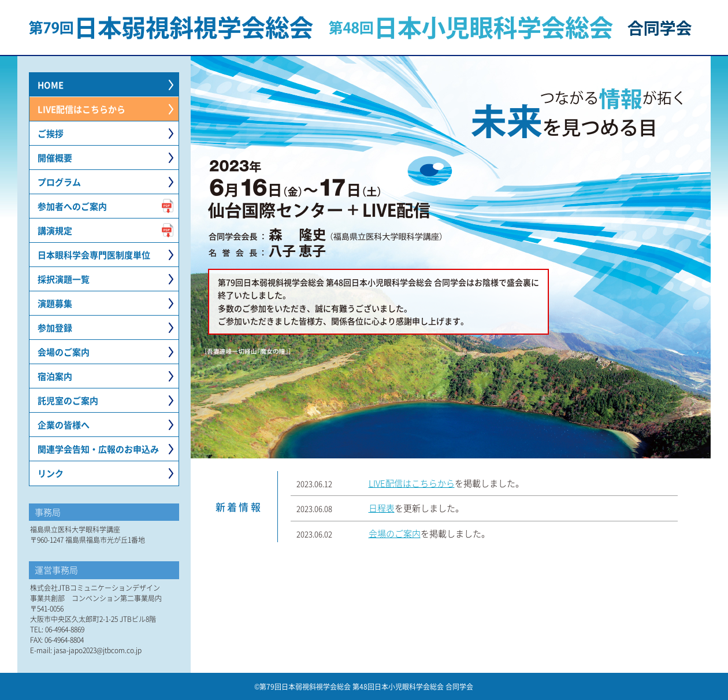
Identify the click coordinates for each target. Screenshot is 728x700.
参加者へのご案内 (72, 206)
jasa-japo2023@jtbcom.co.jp (98, 650)
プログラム (59, 182)
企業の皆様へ (64, 425)
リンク (51, 473)
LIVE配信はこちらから (81, 109)
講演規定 (55, 230)
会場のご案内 (64, 352)
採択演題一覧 (64, 279)
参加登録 (55, 327)
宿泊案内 (55, 376)
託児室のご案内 (68, 400)
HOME (51, 85)
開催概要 (55, 158)
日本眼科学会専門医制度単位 (94, 255)
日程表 (382, 508)
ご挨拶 (51, 133)
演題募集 (55, 303)
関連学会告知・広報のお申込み (98, 449)
